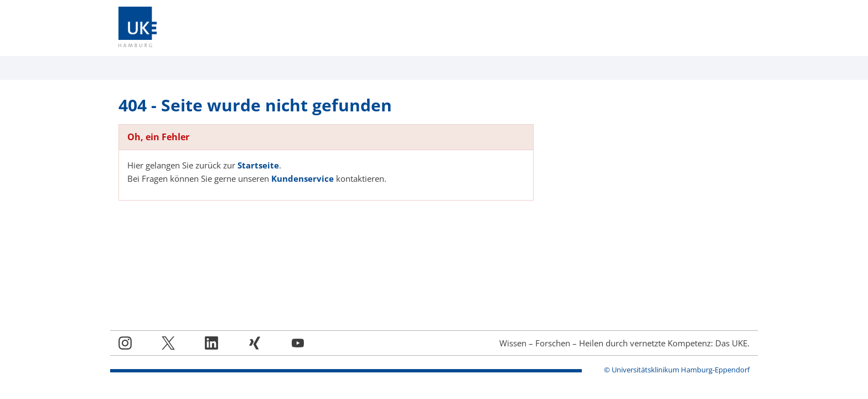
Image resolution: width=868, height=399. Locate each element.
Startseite (258, 165)
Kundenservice (303, 178)
